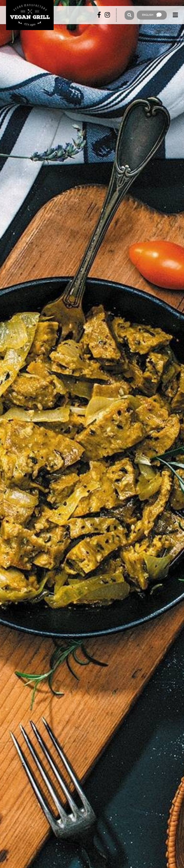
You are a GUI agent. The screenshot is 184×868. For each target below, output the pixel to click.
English (152, 15)
